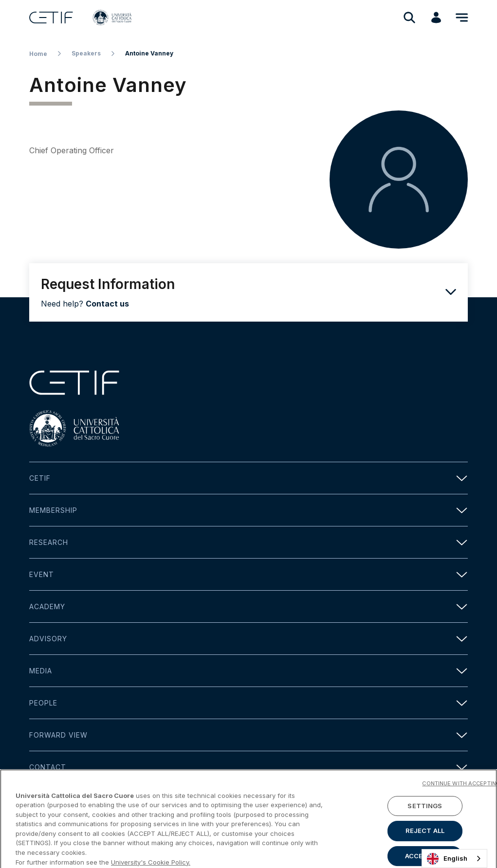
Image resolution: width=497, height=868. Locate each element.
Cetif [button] (248, 478)
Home (38, 54)
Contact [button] (248, 767)
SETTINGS (425, 821)
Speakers (86, 53)
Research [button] (248, 542)
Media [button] (248, 671)
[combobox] (454, 859)
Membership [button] (248, 510)
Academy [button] (248, 606)
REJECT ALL (425, 846)
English (447, 859)
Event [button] (248, 574)
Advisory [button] (248, 639)
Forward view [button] (248, 735)
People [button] (248, 703)
